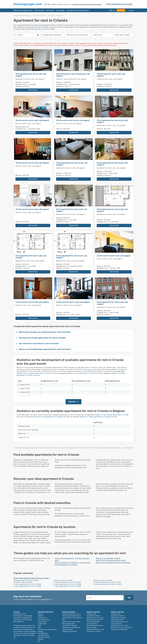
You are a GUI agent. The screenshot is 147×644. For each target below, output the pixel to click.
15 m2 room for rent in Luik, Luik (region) (32, 209)
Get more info (33, 90)
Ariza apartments (116, 624)
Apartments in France (118, 616)
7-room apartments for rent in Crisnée (67, 586)
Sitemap (40, 639)
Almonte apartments (93, 622)
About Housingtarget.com (23, 10)
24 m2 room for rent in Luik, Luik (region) (114, 256)
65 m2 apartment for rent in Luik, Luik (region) (112, 303)
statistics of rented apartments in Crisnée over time (98, 417)
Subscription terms (44, 620)
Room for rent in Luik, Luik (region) (28, 123)
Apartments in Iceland (94, 631)
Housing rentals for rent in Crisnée (26, 580)
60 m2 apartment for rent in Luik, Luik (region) (112, 164)
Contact (40, 616)
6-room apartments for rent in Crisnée (27, 586)
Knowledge (60, 10)
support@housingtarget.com (23, 618)
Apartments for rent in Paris (120, 625)
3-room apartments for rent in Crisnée (27, 584)
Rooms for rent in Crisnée (103, 580)
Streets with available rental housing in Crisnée (31, 578)
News (40, 625)
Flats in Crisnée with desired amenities (105, 448)
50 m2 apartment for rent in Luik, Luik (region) (72, 210)
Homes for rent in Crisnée (23, 582)
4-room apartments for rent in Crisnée (67, 584)
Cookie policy (42, 624)
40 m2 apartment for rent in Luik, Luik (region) (112, 210)
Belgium (28, 15)
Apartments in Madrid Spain (71, 627)
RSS (39, 641)
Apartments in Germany (118, 618)
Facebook (15, 637)
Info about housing (44, 637)
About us (41, 614)
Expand (72, 402)
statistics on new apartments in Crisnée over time (84, 373)
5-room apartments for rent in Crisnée (107, 584)
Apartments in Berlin (117, 620)
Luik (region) (51, 15)
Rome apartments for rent (95, 625)
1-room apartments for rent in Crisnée (67, 582)
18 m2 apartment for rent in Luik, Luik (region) (31, 75)
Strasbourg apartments (70, 631)
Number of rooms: (22, 86)
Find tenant (50, 10)
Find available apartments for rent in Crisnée (33, 448)
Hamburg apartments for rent (71, 616)
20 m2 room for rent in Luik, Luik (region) (32, 120)
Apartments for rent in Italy (95, 618)
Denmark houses (67, 629)
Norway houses (91, 627)
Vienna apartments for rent (71, 614)
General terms (42, 618)
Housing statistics (43, 635)
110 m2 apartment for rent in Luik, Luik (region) (72, 164)
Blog (39, 627)
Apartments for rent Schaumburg (121, 627)
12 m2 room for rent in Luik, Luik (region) (32, 302)
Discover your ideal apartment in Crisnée (70, 448)
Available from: (21, 84)
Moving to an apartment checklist (108, 558)
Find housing (39, 10)
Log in (131, 10)
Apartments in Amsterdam (119, 629)
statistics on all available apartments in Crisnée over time (37, 373)
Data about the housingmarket (78, 10)
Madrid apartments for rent (95, 629)
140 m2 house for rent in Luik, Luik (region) (111, 75)
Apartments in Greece (94, 616)
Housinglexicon (43, 633)
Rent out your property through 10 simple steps (113, 563)
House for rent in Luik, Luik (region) (110, 79)
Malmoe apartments (69, 624)
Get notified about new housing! (120, 4)
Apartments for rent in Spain (71, 622)
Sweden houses (92, 614)
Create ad (121, 10)
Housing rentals (18, 15)
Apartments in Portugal (70, 625)
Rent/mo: (19, 82)
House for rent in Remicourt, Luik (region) (71, 79)
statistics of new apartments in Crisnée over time (52, 417)
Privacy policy (42, 622)
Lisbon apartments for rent (119, 622)
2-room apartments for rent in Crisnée (107, 582)
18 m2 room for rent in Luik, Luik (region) (32, 163)
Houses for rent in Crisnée (63, 580)
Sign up (112, 10)
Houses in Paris (116, 614)
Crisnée (60, 16)
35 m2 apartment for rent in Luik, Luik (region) (112, 121)
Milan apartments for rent (95, 620)
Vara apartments (92, 624)
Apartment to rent (39, 15)
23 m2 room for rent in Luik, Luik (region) (73, 302)
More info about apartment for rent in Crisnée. (38, 29)
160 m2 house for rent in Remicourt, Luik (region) (73, 75)
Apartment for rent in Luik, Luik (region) (30, 79)
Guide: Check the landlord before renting (111, 560)
